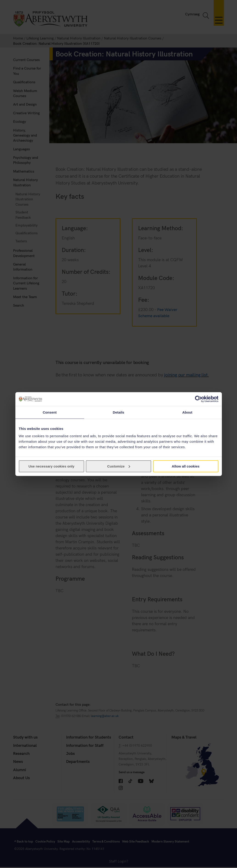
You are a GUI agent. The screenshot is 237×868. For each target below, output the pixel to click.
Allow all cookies (186, 466)
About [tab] (187, 412)
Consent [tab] (50, 412)
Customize (119, 466)
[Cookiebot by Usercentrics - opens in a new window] (198, 399)
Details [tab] (119, 412)
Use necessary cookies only (51, 466)
